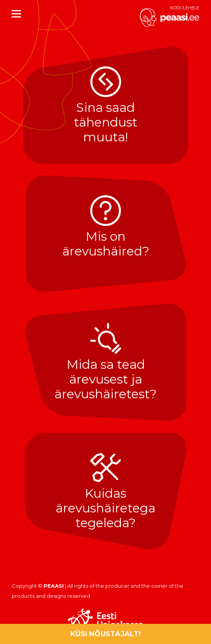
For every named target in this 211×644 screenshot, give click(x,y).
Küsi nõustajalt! (105, 634)
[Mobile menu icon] (16, 14)
